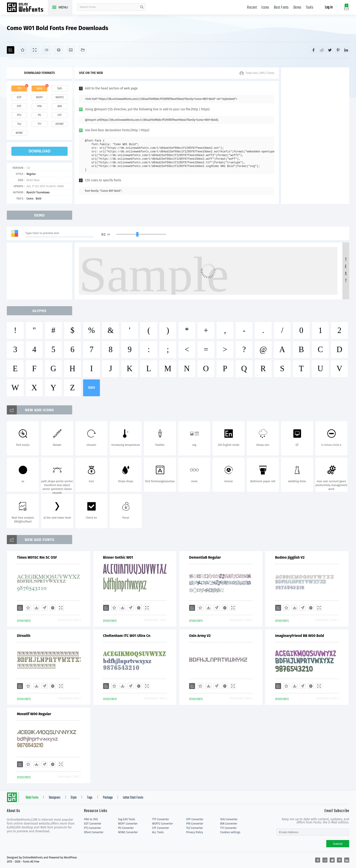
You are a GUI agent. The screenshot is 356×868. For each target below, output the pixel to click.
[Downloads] (36, 608)
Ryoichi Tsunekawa (38, 192)
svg (59, 88)
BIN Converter (229, 824)
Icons (265, 8)
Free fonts (27, 8)
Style (74, 798)
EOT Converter (93, 824)
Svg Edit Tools (127, 819)
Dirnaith (24, 636)
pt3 (19, 115)
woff (39, 97)
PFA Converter (195, 824)
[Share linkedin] (346, 50)
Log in (329, 7)
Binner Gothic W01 (118, 557)
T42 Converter (195, 828)
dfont (59, 124)
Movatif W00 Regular (34, 714)
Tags (90, 798)
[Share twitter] (330, 50)
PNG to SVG (91, 819)
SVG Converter (229, 819)
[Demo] (35, 50)
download (40, 151)
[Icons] (71, 50)
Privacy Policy (195, 832)
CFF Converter (161, 828)
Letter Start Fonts (133, 798)
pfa (39, 106)
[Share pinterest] (338, 50)
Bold (38, 199)
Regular (31, 174)
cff (60, 115)
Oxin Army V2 (200, 636)
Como (30, 199)
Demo (297, 8)
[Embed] (53, 608)
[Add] (11, 50)
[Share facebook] (314, 50)
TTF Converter (161, 819)
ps (39, 115)
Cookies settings (230, 832)
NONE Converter (128, 832)
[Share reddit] (322, 50)
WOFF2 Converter (163, 824)
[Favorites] (23, 50)
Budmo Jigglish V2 (290, 557)
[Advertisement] (315, 136)
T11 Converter (228, 828)
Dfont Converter (94, 832)
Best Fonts (281, 8)
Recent (252, 8)
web (40, 88)
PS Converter (126, 828)
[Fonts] (83, 50)
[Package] (59, 50)
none (19, 133)
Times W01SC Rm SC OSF (37, 557)
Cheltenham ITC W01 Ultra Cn (127, 636)
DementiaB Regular (205, 557)
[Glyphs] (47, 50)
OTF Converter (195, 819)
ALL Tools (158, 832)
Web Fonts (32, 798)
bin (60, 106)
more (91, 388)
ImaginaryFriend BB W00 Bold (300, 636)
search (142, 7)
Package (108, 798)
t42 (19, 124)
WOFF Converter (128, 824)
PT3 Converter (93, 828)
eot (19, 97)
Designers (55, 798)
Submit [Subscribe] (338, 844)
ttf (19, 88)
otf (19, 106)
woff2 (60, 97)
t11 (39, 124)
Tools (310, 8)
